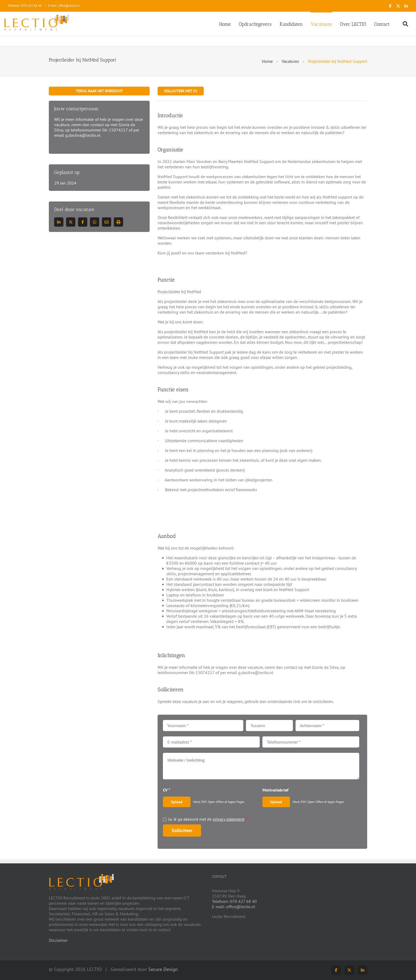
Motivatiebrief (275, 790)
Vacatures (321, 24)
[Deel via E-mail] (107, 222)
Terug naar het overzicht (99, 91)
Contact (382, 24)
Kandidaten (291, 24)
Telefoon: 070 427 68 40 (25, 5)
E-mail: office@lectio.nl (64, 5)
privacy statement (229, 819)
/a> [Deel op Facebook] (83, 222)
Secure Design (163, 969)
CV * (166, 790)
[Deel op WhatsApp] (95, 222)
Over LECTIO (353, 24)
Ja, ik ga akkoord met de (208, 819)
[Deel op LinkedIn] (59, 222)
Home (225, 24)
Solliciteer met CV (181, 91)
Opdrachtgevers (255, 24)
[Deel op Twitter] (71, 222)
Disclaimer (58, 940)
